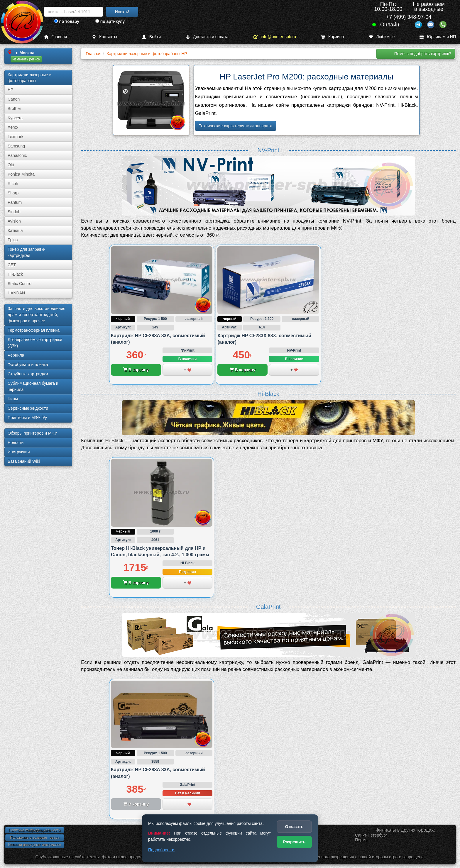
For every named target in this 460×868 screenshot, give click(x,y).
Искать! (122, 12)
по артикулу (110, 21)
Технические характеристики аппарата (236, 126)
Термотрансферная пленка (34, 330)
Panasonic (17, 155)
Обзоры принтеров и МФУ (32, 433)
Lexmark (16, 137)
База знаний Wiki (24, 461)
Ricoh (13, 184)
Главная (55, 37)
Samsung (16, 146)
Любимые (382, 37)
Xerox (13, 127)
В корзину (136, 370)
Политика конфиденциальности (34, 830)
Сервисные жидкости (28, 408)
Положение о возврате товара (35, 838)
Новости (16, 443)
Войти (151, 37)
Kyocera (15, 118)
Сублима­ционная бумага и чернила (33, 386)
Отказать (294, 827)
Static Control (20, 284)
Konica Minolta (21, 174)
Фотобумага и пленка (28, 365)
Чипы (13, 399)
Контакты (104, 37)
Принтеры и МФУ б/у (27, 418)
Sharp (13, 193)
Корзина (332, 37)
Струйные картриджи (28, 374)
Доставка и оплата (207, 37)
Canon (14, 99)
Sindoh (14, 212)
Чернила (16, 355)
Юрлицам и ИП (438, 37)
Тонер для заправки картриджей (27, 252)
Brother (14, 108)
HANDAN (16, 293)
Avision (14, 221)
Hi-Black (15, 274)
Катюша (15, 230)
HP (10, 90)
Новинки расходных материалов (35, 845)
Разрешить (294, 842)
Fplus (13, 240)
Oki (11, 165)
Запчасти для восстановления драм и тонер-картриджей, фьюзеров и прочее (37, 315)
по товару (67, 21)
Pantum (15, 202)
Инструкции (19, 452)
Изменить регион (26, 59)
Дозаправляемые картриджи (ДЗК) (35, 343)
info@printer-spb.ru (275, 37)
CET (12, 265)
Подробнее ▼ (161, 850)
